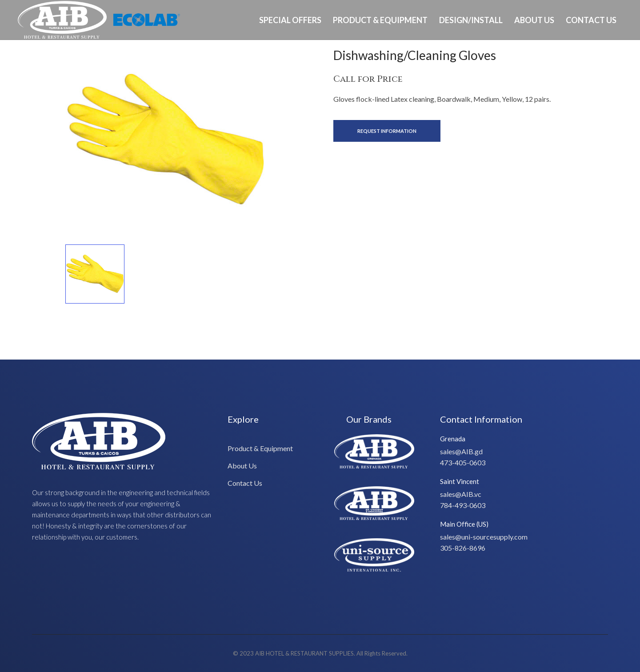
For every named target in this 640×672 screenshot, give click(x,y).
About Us (534, 20)
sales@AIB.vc (461, 494)
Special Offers (290, 20)
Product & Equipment (380, 20)
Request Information (387, 131)
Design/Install (471, 20)
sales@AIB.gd (461, 451)
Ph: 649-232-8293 (594, 59)
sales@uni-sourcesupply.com (484, 537)
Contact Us (591, 20)
